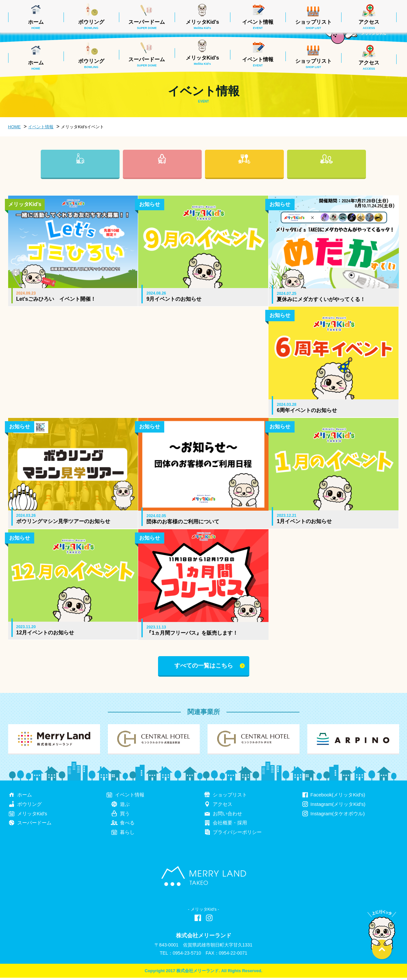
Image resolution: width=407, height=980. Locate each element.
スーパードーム (147, 62)
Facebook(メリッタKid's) (338, 797)
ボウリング (91, 63)
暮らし (327, 172)
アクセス (369, 65)
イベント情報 (258, 62)
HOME (15, 127)
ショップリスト (313, 63)
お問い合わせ (227, 815)
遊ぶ (80, 172)
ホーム (36, 65)
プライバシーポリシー (237, 834)
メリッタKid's (202, 60)
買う (162, 172)
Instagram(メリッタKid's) (338, 806)
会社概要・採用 (230, 825)
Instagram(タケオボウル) (338, 815)
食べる (244, 172)
